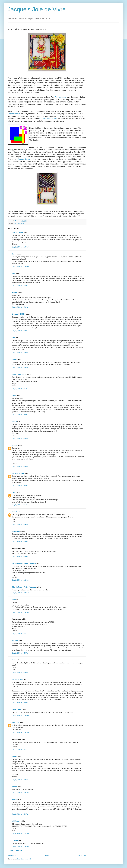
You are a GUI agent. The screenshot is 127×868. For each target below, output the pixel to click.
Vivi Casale (16, 821)
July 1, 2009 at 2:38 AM (20, 367)
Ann (14, 273)
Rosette (15, 800)
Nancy (14, 422)
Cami (14, 338)
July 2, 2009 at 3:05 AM (20, 672)
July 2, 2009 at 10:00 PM (21, 780)
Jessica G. (16, 531)
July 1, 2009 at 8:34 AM (20, 486)
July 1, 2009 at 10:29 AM (21, 593)
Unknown (16, 722)
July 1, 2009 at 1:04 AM (20, 286)
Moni (14, 359)
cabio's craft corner (19, 374)
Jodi (14, 660)
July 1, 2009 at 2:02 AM (20, 331)
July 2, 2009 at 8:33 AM (20, 702)
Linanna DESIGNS (19, 314)
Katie (14, 600)
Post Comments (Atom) (25, 859)
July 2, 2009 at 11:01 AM (21, 733)
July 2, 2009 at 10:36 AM (21, 715)
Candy (14, 396)
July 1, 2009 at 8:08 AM (20, 466)
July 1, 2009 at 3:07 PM (20, 634)
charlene (15, 840)
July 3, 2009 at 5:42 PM (20, 814)
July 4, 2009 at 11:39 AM (21, 846)
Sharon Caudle (18, 232)
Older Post (82, 855)
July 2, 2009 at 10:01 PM (21, 793)
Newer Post (12, 855)
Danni (14, 254)
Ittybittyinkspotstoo (19, 512)
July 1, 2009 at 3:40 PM (20, 653)
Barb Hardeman (18, 473)
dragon (15, 445)
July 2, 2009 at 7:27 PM (20, 750)
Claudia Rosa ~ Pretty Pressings (24, 563)
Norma (15, 757)
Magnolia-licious (14, 114)
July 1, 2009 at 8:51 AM (20, 505)
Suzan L (15, 293)
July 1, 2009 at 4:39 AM (20, 438)
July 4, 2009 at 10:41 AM (21, 833)
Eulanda (15, 641)
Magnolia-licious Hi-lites (48, 119)
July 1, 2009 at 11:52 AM (21, 612)
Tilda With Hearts (19, 223)
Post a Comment (16, 851)
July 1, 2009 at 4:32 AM (20, 415)
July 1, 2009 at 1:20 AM (20, 307)
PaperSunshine (18, 679)
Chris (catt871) (17, 709)
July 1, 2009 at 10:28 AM (21, 580)
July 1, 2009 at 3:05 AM (20, 389)
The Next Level (60, 97)
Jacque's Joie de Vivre (37, 9)
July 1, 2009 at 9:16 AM (20, 556)
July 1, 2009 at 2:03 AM (20, 352)
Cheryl (15, 493)
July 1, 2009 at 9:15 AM (20, 541)
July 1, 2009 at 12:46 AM (21, 266)
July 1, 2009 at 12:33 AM (21, 247)
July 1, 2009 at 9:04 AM (20, 524)
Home (47, 855)
